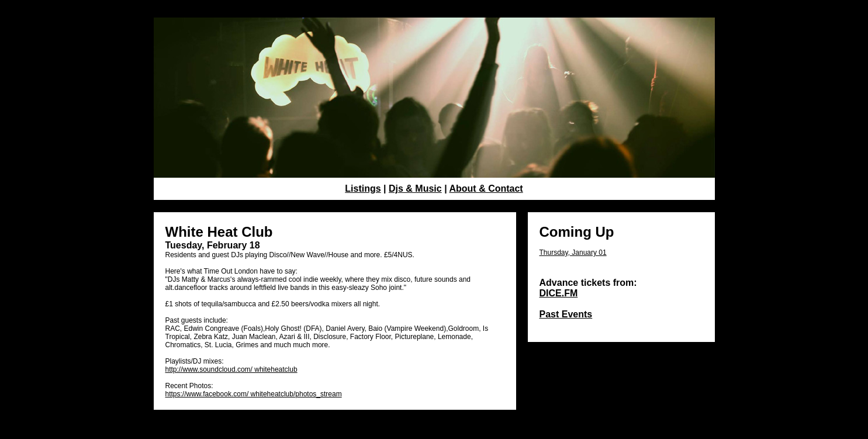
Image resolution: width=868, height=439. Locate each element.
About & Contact (486, 189)
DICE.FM (559, 293)
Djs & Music (415, 189)
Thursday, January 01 (573, 253)
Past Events (566, 314)
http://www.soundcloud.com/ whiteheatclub (231, 369)
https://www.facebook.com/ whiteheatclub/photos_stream (254, 394)
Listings (363, 189)
